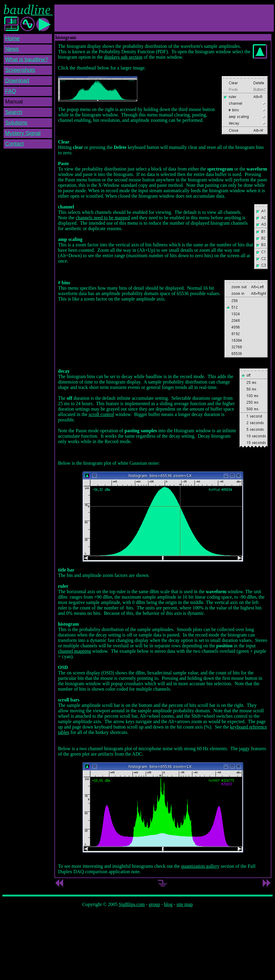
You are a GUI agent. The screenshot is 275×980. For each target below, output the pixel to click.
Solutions (16, 123)
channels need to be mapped (103, 218)
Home (12, 39)
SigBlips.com (132, 904)
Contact (14, 144)
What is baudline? (27, 60)
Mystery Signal (23, 133)
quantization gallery (200, 866)
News (12, 49)
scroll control (101, 414)
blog (168, 904)
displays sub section (123, 57)
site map (185, 904)
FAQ (11, 91)
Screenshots (20, 70)
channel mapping (75, 651)
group (154, 904)
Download (17, 81)
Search (14, 112)
